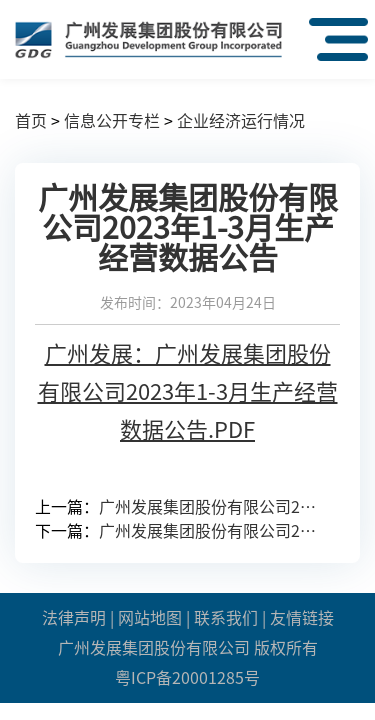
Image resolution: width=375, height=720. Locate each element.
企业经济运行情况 (241, 121)
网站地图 (150, 618)
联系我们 (226, 618)
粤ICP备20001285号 (187, 678)
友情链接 (302, 618)
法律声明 (74, 618)
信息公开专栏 (112, 121)
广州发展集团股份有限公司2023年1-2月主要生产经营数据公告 (212, 531)
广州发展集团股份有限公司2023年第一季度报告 (212, 507)
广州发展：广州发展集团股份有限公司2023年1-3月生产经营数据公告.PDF (188, 392)
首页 (31, 121)
